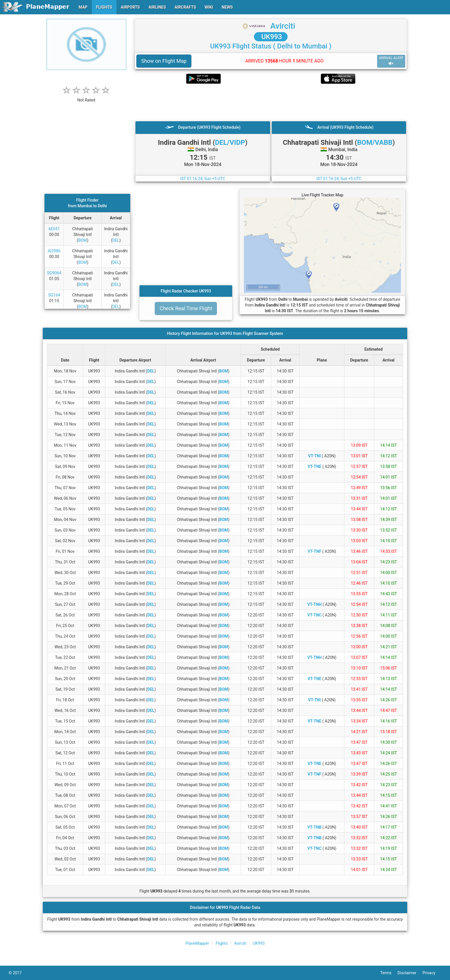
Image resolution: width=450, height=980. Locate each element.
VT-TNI (315, 456)
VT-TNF (315, 551)
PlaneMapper (197, 943)
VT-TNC (314, 615)
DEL (116, 240)
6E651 (54, 229)
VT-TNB (314, 827)
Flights (222, 943)
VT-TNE (315, 466)
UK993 (271, 37)
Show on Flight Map (164, 61)
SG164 (54, 295)
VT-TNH (315, 604)
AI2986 (54, 251)
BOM (83, 240)
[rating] (86, 97)
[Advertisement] (271, 102)
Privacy (432, 973)
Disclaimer (410, 973)
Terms (389, 973)
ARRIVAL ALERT (391, 61)
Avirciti (283, 26)
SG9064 (54, 273)
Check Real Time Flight (186, 308)
